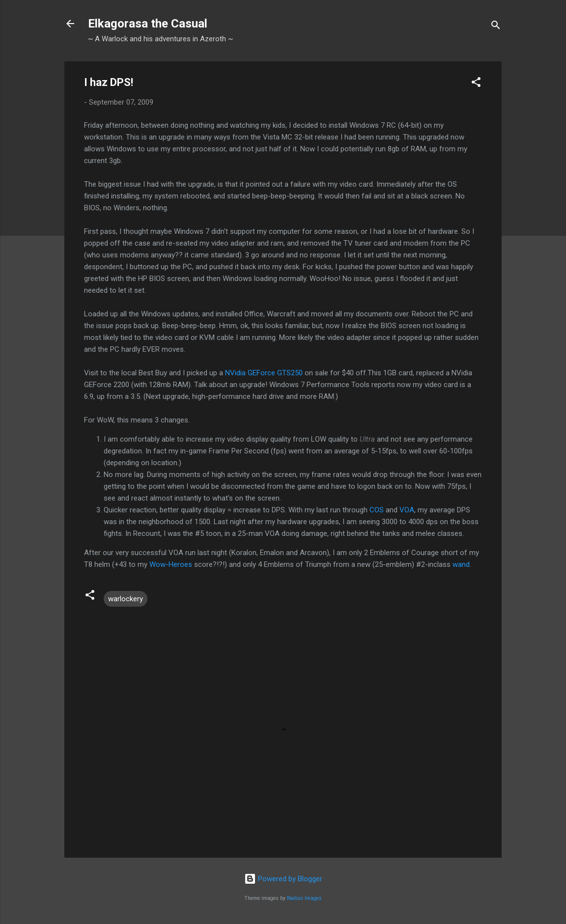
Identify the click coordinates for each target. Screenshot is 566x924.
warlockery (126, 599)
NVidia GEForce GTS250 (264, 373)
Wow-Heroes (171, 564)
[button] (476, 84)
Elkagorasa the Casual (148, 24)
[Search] (496, 27)
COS (377, 510)
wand (461, 564)
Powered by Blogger (283, 879)
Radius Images (304, 898)
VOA (407, 510)
